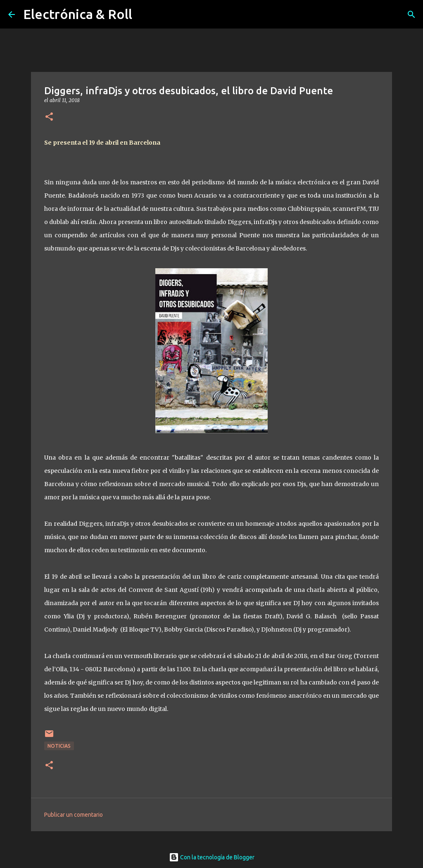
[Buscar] (411, 14)
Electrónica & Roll (78, 14)
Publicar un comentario (74, 815)
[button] (49, 117)
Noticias (59, 746)
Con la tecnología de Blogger (212, 857)
